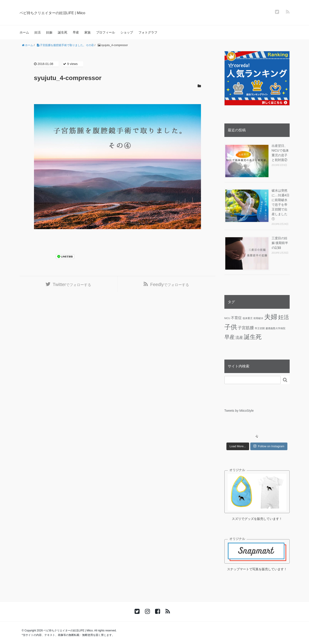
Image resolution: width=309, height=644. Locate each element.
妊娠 (49, 32)
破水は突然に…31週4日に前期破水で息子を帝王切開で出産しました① (281, 205)
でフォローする (72, 286)
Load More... (238, 446)
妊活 (38, 32)
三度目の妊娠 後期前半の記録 (280, 243)
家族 (88, 32)
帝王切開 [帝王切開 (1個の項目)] (260, 328)
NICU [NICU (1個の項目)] (227, 318)
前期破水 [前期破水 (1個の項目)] (258, 318)
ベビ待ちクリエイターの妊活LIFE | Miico (70, 12)
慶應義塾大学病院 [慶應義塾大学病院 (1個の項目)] (275, 328)
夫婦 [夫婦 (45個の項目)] (271, 317)
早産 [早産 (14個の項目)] (230, 337)
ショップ (127, 32)
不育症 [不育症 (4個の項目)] (236, 318)
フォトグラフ (148, 32)
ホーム (24, 32)
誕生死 (63, 32)
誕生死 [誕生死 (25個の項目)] (253, 337)
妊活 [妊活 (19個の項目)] (284, 317)
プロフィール (106, 32)
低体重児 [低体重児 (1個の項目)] (248, 318)
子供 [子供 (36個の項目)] (231, 327)
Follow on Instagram (269, 446)
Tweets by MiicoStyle (239, 411)
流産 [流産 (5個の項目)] (239, 338)
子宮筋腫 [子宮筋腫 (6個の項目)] (246, 328)
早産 (76, 32)
